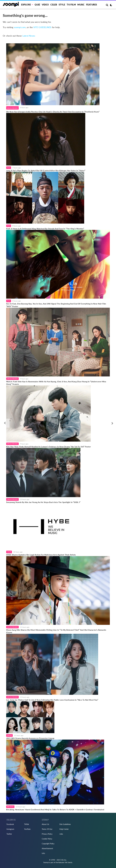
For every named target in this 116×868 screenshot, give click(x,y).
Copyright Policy (48, 844)
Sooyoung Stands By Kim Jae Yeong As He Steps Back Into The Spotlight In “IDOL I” (43, 502)
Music (81, 5)
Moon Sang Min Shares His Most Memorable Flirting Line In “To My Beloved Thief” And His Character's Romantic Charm (56, 631)
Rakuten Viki (63, 862)
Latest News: (29, 36)
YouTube (27, 829)
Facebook (10, 824)
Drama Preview (12, 108)
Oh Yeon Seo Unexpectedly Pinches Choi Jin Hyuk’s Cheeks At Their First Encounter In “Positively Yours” (53, 112)
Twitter (9, 834)
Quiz (37, 5)
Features (92, 5)
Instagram (10, 829)
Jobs (61, 834)
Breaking (10, 807)
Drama (9, 735)
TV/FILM (71, 5)
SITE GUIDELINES (42, 27)
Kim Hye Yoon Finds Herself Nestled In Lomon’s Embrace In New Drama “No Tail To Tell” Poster (48, 447)
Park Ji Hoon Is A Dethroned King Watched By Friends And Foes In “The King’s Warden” (45, 229)
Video (45, 5)
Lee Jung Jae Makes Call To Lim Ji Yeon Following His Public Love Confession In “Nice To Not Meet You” (52, 700)
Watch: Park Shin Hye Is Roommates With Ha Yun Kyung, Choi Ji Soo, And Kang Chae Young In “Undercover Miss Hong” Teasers (56, 383)
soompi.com (20, 27)
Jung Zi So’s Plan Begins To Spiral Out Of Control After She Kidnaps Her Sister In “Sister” (46, 170)
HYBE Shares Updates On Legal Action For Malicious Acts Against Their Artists (41, 555)
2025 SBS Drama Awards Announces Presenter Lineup (30, 738)
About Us (45, 824)
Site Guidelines (65, 824)
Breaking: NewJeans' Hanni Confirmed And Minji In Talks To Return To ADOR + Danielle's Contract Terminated (55, 809)
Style (62, 5)
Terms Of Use (47, 829)
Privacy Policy (47, 834)
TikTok (27, 824)
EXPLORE (26, 5)
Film (9, 168)
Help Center (64, 829)
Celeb (54, 5)
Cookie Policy (47, 839)
